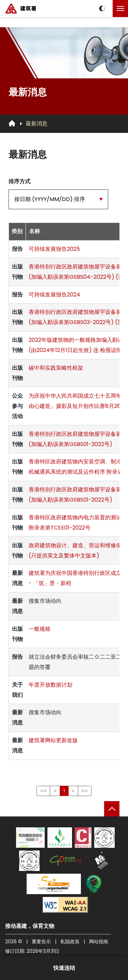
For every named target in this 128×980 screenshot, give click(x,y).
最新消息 (37, 124)
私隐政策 (70, 941)
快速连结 (64, 968)
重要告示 (41, 941)
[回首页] (12, 123)
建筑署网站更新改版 (53, 740)
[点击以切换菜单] (120, 9)
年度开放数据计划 (51, 685)
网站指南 (99, 941)
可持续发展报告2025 (54, 249)
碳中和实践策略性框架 (56, 368)
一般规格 (40, 629)
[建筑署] (21, 9)
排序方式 (19, 181)
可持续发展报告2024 (54, 295)
